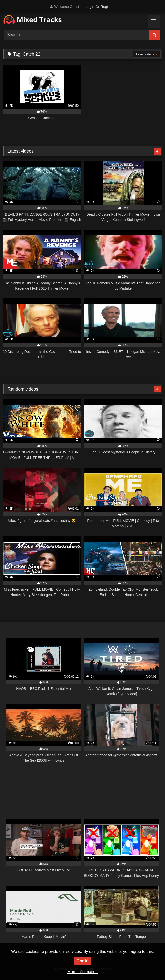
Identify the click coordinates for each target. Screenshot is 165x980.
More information (82, 972)
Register (107, 7)
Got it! (82, 961)
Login (90, 7)
